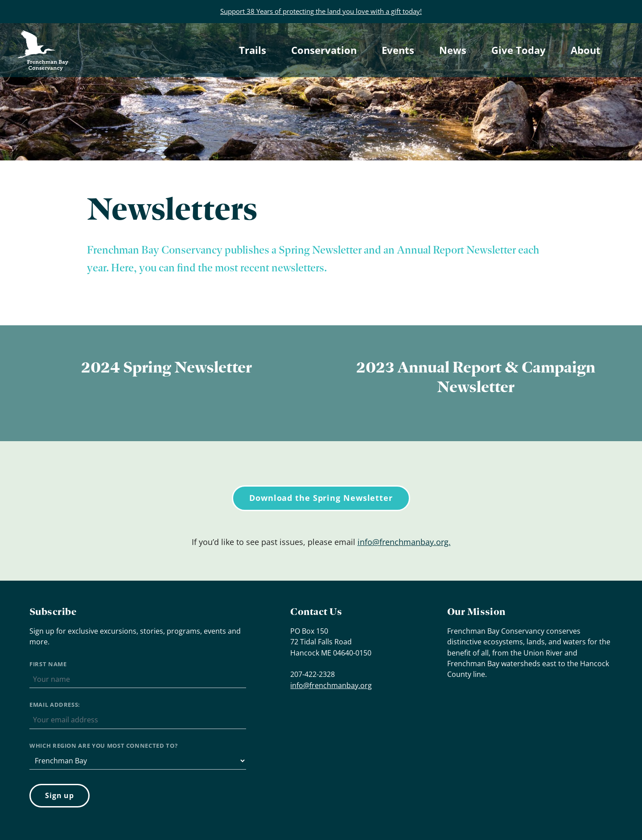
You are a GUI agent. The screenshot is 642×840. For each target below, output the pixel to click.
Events (398, 50)
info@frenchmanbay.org (331, 685)
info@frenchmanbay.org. (404, 542)
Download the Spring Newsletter (321, 498)
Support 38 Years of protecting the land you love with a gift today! (321, 11)
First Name (48, 664)
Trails (253, 50)
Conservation (324, 50)
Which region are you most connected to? (103, 746)
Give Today (519, 50)
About (586, 50)
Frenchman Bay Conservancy (44, 38)
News (453, 50)
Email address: (55, 705)
